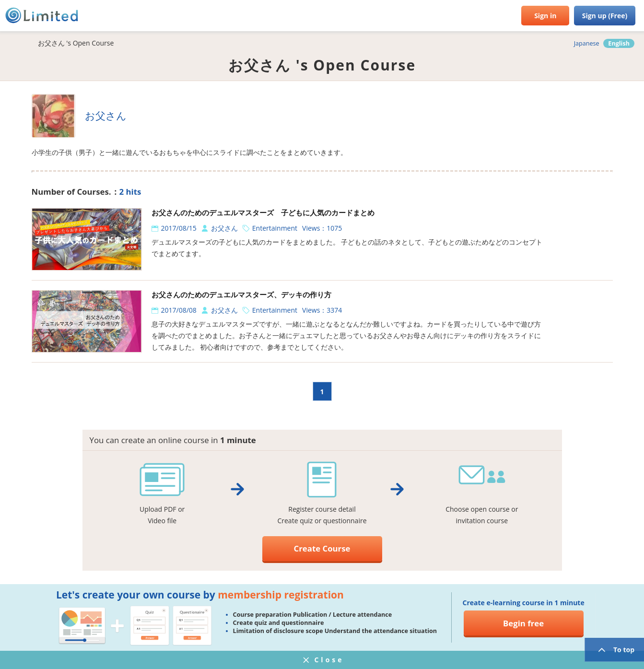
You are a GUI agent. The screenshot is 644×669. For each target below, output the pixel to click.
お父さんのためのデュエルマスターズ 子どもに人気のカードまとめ (263, 213)
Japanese (587, 43)
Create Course (322, 548)
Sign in (545, 16)
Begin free (523, 623)
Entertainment (275, 228)
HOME (14, 43)
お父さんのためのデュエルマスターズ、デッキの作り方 (241, 295)
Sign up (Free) (605, 16)
